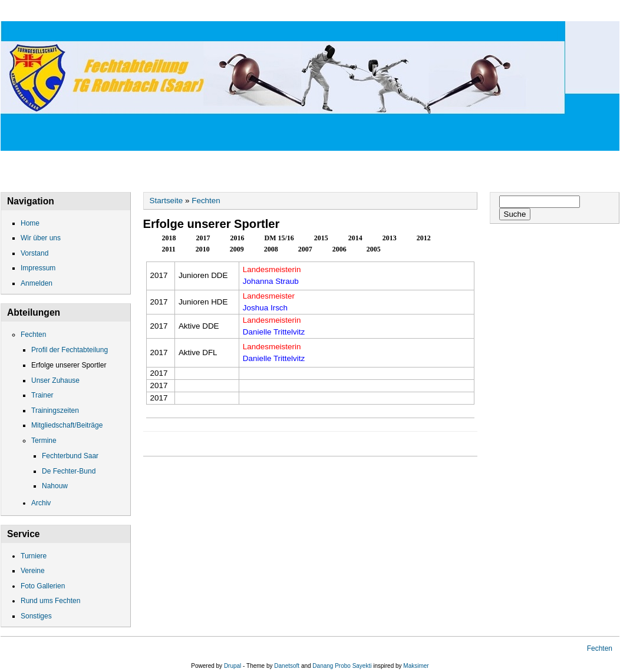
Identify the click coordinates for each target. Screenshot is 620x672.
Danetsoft (287, 666)
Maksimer (416, 666)
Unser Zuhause (55, 380)
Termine (44, 441)
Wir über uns (100, 11)
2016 (238, 238)
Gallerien (488, 11)
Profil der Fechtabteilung (70, 350)
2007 (305, 249)
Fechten (417, 11)
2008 (271, 249)
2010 (203, 249)
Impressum (344, 11)
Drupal (233, 666)
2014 (355, 238)
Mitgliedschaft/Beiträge (67, 425)
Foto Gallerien (43, 586)
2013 (390, 238)
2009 (237, 249)
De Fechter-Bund (69, 471)
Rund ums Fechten (50, 601)
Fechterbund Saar (70, 456)
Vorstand (180, 11)
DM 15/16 (279, 238)
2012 (424, 238)
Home (28, 11)
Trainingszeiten (55, 411)
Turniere (34, 556)
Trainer (42, 395)
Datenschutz (261, 11)
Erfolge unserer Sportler (69, 365)
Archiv (41, 503)
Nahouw (55, 486)
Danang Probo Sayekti (342, 666)
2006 (339, 249)
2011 (169, 249)
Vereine (33, 571)
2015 (321, 238)
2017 (210, 237)
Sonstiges (36, 616)
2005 (374, 249)
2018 (169, 238)
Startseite (166, 201)
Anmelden (37, 283)
